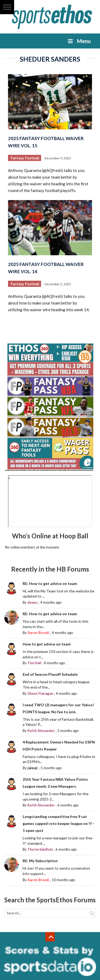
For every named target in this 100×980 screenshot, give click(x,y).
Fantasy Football (25, 158)
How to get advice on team (47, 644)
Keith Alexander (41, 731)
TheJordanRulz (40, 849)
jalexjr (33, 768)
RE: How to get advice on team (50, 583)
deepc (33, 602)
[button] (7, 7)
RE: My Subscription (40, 861)
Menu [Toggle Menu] (79, 41)
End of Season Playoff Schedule (50, 674)
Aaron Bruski (38, 633)
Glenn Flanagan (40, 693)
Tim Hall (34, 663)
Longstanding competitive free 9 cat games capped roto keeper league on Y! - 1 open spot (59, 823)
